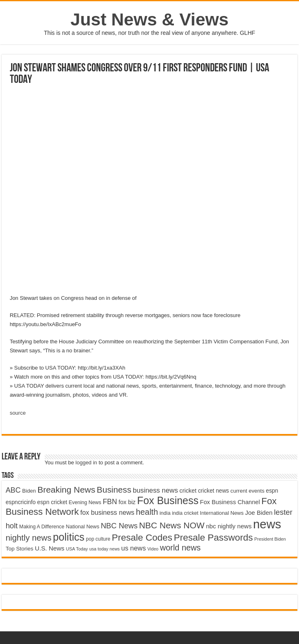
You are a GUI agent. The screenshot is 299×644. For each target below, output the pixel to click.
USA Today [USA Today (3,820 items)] (77, 549)
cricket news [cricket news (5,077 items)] (214, 491)
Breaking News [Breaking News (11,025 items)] (66, 490)
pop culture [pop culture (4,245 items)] (98, 539)
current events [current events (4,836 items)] (248, 491)
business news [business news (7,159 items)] (155, 490)
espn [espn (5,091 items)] (272, 491)
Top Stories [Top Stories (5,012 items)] (20, 549)
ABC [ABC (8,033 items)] (13, 490)
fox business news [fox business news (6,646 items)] (107, 512)
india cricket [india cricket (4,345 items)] (185, 513)
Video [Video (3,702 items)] (153, 549)
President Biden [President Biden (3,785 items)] (270, 539)
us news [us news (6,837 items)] (134, 548)
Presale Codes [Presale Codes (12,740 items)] (142, 538)
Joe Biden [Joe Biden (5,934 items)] (259, 513)
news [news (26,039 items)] (267, 524)
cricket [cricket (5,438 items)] (188, 491)
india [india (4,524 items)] (165, 513)
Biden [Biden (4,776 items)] (29, 491)
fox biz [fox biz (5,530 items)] (127, 502)
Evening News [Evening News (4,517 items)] (85, 502)
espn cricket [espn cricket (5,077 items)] (52, 502)
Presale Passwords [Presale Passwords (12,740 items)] (213, 538)
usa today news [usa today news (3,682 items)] (105, 549)
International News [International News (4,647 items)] (222, 513)
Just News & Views (150, 19)
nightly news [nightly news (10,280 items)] (29, 538)
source (18, 413)
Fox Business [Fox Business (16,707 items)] (168, 500)
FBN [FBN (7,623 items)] (110, 502)
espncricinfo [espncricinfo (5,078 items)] (21, 502)
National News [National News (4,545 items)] (83, 527)
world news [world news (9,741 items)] (180, 548)
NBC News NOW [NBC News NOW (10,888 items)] (172, 525)
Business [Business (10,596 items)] (114, 490)
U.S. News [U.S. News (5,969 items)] (50, 548)
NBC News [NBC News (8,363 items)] (119, 526)
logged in (86, 462)
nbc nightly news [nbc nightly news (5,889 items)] (229, 526)
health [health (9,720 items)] (147, 512)
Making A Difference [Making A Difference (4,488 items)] (42, 527)
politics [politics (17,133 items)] (69, 537)
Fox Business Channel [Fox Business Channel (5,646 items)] (230, 502)
